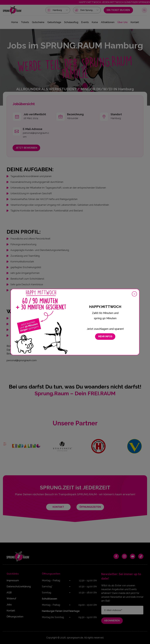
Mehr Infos (105, 336)
